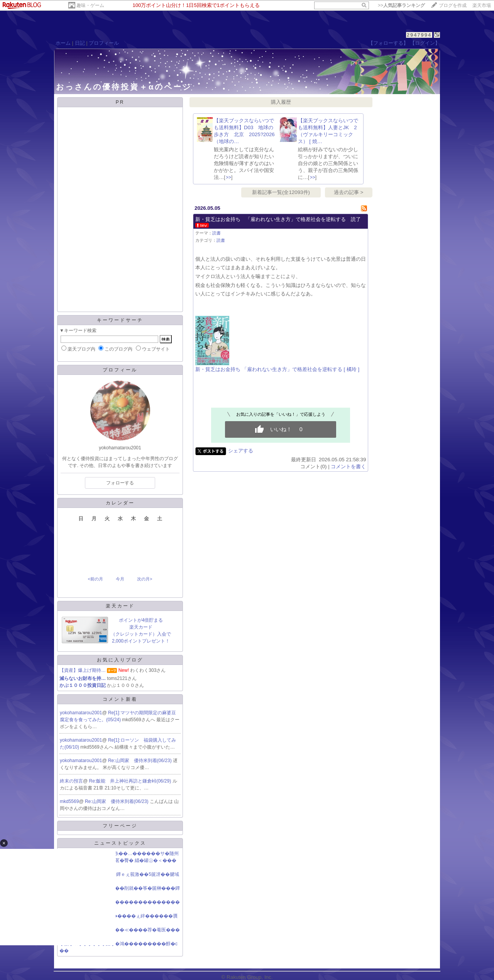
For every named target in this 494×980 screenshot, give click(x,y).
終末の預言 (71, 781)
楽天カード (120, 606)
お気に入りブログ (120, 660)
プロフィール (104, 43)
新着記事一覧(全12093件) (281, 192)
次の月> (145, 579)
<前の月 (95, 579)
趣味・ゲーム (90, 5)
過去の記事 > (349, 192)
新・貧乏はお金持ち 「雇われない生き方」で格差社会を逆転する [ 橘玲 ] (277, 369)
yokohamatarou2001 (81, 713)
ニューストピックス (120, 843)
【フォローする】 (388, 43)
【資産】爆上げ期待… (83, 670)
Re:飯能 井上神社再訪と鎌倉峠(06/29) (131, 781)
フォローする (120, 483)
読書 (217, 233)
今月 (120, 579)
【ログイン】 (425, 43)
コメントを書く (348, 466)
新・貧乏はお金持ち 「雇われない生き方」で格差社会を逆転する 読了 (278, 219)
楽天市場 (482, 5)
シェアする (241, 451)
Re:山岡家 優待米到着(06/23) (140, 761)
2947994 (419, 35)
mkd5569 (69, 801)
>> (401, 5)
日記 (80, 43)
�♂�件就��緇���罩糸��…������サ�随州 (119, 853)
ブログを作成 (453, 5)
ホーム (63, 43)
